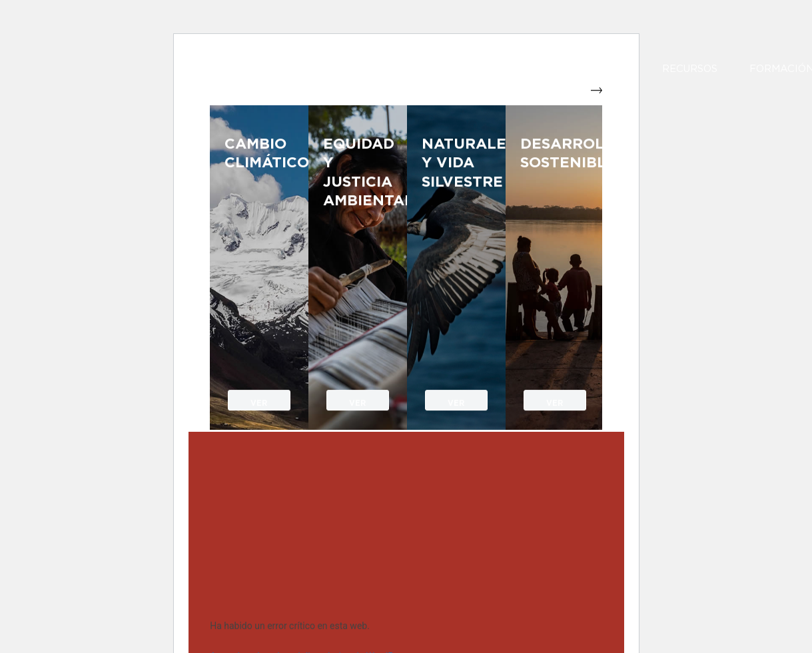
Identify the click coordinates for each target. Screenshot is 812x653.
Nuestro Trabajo (485, 70)
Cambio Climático (259, 154)
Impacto (606, 69)
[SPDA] (302, 92)
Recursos (690, 69)
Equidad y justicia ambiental (358, 173)
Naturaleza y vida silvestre (456, 163)
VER (259, 401)
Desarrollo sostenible (555, 154)
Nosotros (399, 69)
